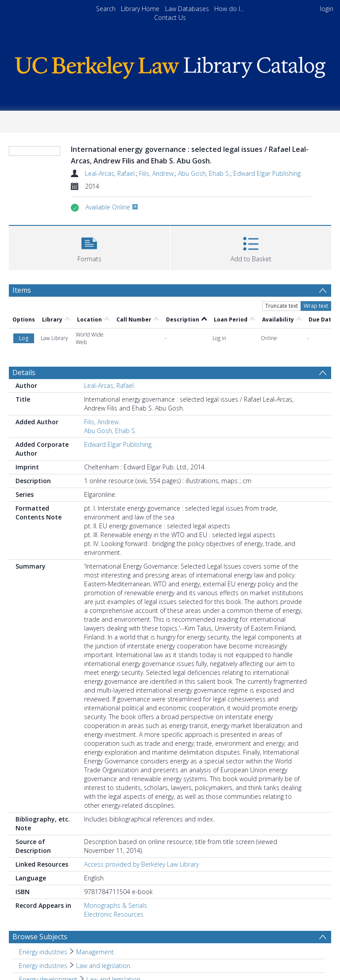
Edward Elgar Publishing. (268, 173)
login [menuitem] (327, 9)
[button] (89, 247)
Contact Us (170, 17)
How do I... (229, 9)
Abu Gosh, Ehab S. (204, 173)
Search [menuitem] (106, 9)
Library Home (140, 9)
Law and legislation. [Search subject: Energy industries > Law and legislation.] (104, 966)
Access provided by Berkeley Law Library (141, 864)
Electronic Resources (114, 914)
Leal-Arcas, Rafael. (110, 173)
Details (24, 372)
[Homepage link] (170, 65)
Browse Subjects (40, 937)
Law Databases (187, 9)
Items (22, 290)
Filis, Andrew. (157, 173)
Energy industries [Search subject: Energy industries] (43, 952)
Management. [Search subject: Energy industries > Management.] (96, 952)
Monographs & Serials (116, 905)
